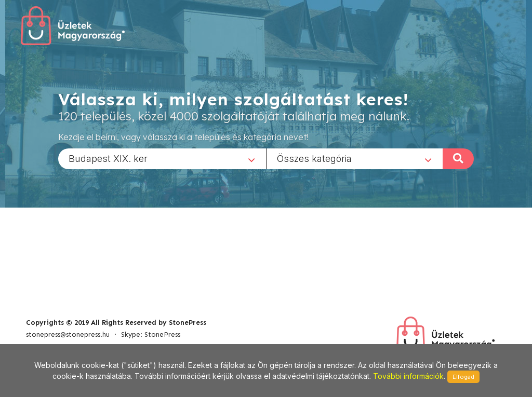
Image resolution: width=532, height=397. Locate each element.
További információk (408, 376)
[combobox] (162, 158)
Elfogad (463, 377)
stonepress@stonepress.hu (68, 334)
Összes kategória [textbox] (314, 158)
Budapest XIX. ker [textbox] (108, 158)
